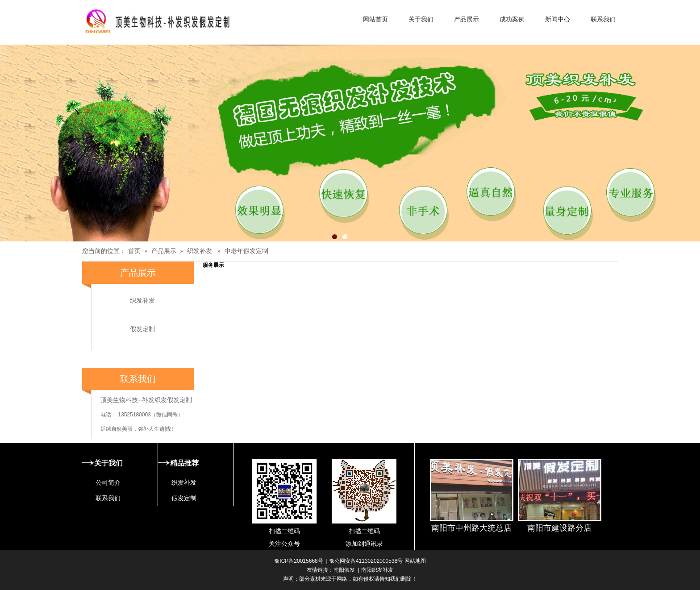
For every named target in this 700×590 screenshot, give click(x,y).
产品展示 (164, 251)
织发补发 (200, 251)
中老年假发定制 (246, 251)
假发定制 (142, 329)
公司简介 (108, 482)
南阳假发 (344, 570)
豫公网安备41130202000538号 (366, 561)
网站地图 (414, 561)
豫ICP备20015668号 (298, 561)
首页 (134, 251)
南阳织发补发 (377, 570)
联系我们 (108, 498)
